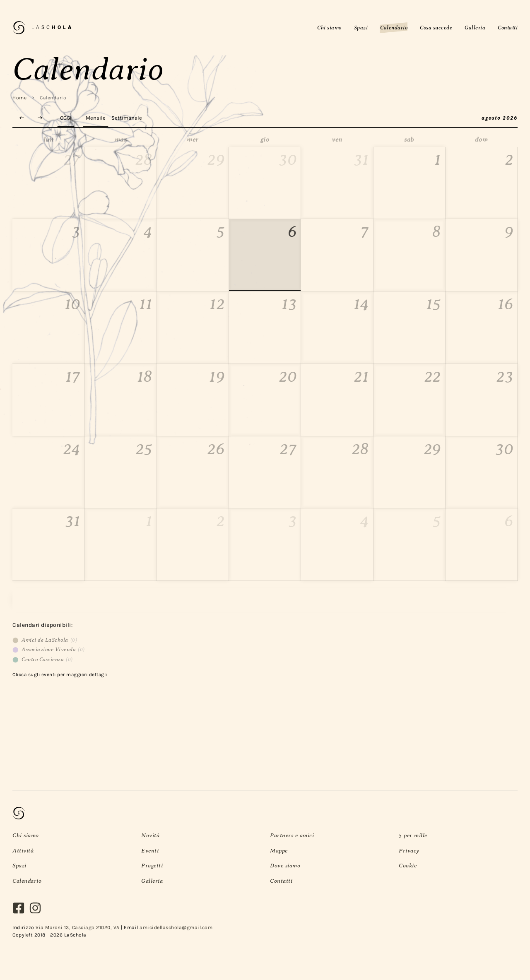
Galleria (152, 881)
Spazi (19, 865)
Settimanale (127, 118)
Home (19, 98)
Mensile (96, 118)
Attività (23, 850)
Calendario (27, 881)
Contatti (281, 881)
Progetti (152, 865)
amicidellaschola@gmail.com (176, 927)
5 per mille (413, 835)
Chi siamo (26, 835)
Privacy (409, 850)
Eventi (150, 850)
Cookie (408, 865)
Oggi (66, 118)
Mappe (279, 850)
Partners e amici (292, 835)
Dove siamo (285, 865)
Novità (150, 835)
